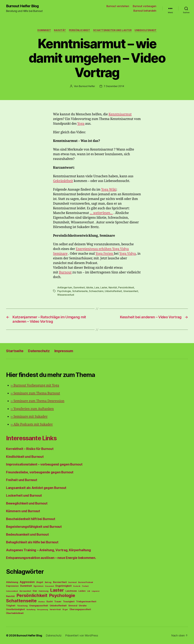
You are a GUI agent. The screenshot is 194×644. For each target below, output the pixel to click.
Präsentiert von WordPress (82, 635)
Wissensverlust (66, 295)
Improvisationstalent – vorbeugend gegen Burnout (44, 464)
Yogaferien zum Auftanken (32, 409)
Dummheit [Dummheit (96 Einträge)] (26, 586)
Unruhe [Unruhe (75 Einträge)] (83, 606)
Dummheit (44, 30)
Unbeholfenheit (146, 30)
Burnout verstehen (118, 6)
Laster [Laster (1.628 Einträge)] (57, 590)
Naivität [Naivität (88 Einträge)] (10, 596)
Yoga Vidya (128, 254)
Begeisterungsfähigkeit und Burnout (34, 527)
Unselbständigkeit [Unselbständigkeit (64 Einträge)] (15, 609)
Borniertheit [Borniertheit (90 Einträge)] (60, 582)
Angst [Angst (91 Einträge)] (40, 582)
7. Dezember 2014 (114, 86)
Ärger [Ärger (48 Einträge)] (65, 609)
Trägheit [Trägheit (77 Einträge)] (11, 606)
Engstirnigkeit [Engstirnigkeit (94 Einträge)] (64, 586)
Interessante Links (31, 438)
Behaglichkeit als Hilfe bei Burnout (32, 542)
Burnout (65, 272)
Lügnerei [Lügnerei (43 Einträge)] (96, 591)
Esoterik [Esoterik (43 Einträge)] (77, 586)
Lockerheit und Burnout (24, 496)
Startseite (15, 351)
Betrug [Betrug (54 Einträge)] (48, 582)
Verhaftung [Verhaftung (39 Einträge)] (31, 610)
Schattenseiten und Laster (112, 30)
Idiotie (90, 287)
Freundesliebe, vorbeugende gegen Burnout (40, 472)
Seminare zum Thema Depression (38, 401)
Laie (97, 287)
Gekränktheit (63, 181)
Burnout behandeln (145, 11)
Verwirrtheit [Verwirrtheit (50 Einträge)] (55, 609)
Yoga (81, 124)
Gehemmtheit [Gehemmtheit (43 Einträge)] (12, 591)
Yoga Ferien (105, 254)
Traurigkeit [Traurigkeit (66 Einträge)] (69, 602)
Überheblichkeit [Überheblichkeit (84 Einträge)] (15, 613)
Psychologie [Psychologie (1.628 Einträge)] (62, 595)
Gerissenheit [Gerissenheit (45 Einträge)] (25, 591)
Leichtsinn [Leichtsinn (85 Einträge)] (71, 591)
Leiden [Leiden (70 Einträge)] (82, 591)
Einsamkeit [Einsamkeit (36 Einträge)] (49, 586)
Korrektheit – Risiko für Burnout (30, 449)
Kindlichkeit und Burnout (25, 457)
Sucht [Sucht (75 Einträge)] (50, 601)
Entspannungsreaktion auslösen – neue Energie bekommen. (51, 558)
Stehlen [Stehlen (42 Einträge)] (41, 602)
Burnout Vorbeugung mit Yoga (35, 385)
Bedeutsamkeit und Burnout (27, 535)
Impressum (64, 351)
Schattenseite (80, 291)
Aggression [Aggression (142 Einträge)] (27, 582)
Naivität (60, 30)
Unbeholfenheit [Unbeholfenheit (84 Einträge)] (58, 606)
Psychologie (64, 291)
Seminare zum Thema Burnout (35, 393)
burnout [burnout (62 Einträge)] (72, 582)
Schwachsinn (96, 291)
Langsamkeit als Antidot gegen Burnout (36, 488)
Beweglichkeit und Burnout (27, 503)
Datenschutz (39, 351)
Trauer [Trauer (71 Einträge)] (58, 601)
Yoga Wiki (109, 190)
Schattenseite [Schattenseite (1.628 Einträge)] (21, 601)
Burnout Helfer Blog (22, 6)
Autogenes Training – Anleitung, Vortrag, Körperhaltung (48, 550)
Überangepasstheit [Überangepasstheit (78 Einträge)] (80, 609)
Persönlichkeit (80, 30)
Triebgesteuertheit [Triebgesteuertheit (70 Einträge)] (86, 602)
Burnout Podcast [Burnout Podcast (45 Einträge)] (86, 582)
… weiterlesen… (101, 213)
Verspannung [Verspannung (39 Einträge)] (42, 610)
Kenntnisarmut (120, 114)
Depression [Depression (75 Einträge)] (12, 586)
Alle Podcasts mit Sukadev (32, 424)
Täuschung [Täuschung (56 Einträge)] (22, 606)
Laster (104, 287)
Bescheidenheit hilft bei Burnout (31, 519)
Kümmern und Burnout (23, 511)
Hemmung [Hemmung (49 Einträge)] (44, 591)
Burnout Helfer (87, 86)
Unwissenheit (131, 291)
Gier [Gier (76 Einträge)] (35, 591)
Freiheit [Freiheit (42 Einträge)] (85, 586)
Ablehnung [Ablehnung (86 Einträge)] (12, 582)
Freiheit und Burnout (22, 480)
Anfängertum (65, 287)
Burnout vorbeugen (145, 6)
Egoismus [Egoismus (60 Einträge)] (39, 586)
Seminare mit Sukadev (29, 417)
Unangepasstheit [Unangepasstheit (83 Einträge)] (39, 606)
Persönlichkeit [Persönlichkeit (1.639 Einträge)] (32, 595)
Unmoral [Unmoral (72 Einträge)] (73, 606)
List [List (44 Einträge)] (89, 591)
